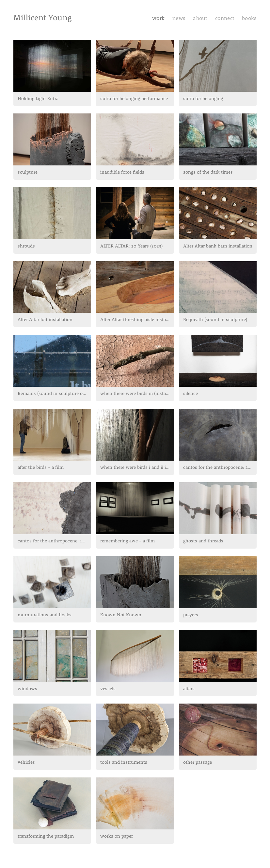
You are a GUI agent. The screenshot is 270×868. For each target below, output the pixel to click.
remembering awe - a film (127, 541)
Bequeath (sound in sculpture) (215, 320)
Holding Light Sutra (38, 99)
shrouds (26, 246)
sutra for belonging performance (134, 99)
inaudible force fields (122, 172)
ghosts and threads (203, 541)
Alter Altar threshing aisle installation (137, 320)
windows (27, 689)
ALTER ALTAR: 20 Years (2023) (131, 246)
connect (225, 19)
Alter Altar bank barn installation (218, 246)
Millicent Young (42, 18)
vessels (108, 689)
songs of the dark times (208, 172)
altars (189, 689)
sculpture (28, 172)
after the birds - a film (41, 468)
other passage (198, 763)
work (158, 19)
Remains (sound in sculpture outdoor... (54, 394)
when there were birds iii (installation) (137, 394)
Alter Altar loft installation (45, 320)
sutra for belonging (203, 99)
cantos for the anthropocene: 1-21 (53, 541)
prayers (191, 615)
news (179, 19)
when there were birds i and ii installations (137, 468)
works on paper (117, 836)
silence (191, 394)
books (249, 19)
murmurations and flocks (45, 615)
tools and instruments (124, 763)
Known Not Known (121, 615)
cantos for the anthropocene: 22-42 (220, 468)
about (201, 19)
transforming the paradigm (46, 836)
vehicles (26, 763)
